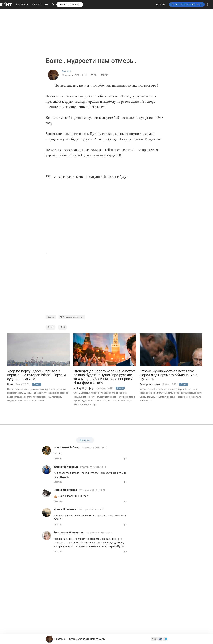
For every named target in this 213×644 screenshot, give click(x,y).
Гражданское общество (72, 317)
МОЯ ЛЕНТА (22, 4)
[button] (208, 4)
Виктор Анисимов (150, 384)
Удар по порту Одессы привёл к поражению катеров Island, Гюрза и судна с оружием (36, 375)
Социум (51, 317)
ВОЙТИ (161, 4)
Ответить (58, 459)
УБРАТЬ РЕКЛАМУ (70, 4)
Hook (10, 384)
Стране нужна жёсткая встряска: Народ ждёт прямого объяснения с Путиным (168, 375)
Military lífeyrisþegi (84, 388)
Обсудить (85, 440)
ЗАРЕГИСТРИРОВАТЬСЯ (187, 4)
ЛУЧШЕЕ (37, 4)
